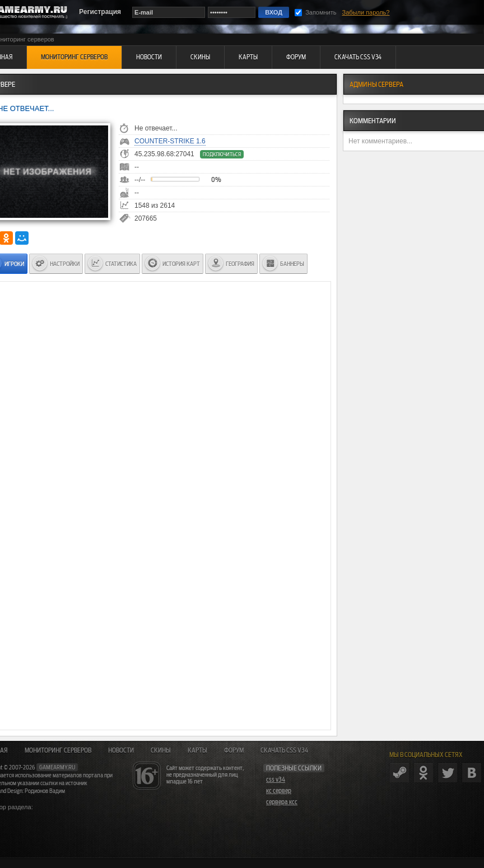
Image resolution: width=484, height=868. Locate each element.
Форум (234, 750)
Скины (161, 750)
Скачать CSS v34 (284, 750)
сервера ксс (282, 802)
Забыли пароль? (366, 12)
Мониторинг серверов (58, 750)
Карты (197, 750)
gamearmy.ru (57, 767)
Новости (121, 750)
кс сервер (279, 791)
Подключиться (222, 154)
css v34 (276, 780)
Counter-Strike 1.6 (170, 141)
